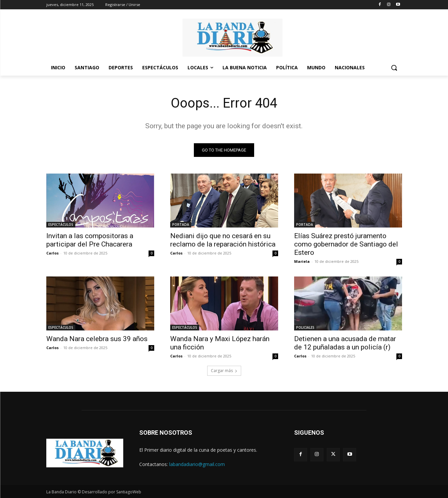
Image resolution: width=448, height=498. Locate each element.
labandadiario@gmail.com (197, 464)
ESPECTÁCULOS (61, 225)
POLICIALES (305, 327)
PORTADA (181, 225)
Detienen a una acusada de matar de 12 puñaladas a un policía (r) (345, 343)
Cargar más (224, 371)
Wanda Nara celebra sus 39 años (97, 339)
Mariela (302, 261)
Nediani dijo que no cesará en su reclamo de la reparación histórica (223, 240)
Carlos (52, 253)
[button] (394, 68)
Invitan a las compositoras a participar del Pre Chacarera (90, 240)
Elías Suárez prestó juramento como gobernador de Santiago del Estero (346, 244)
